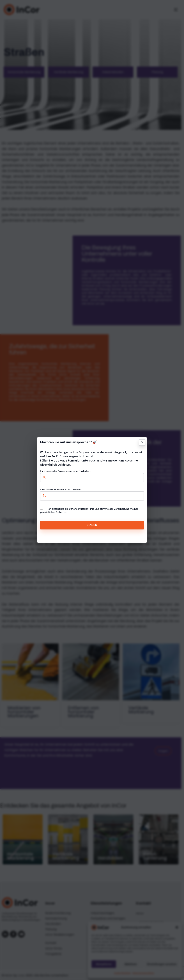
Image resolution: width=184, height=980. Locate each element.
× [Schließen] (142, 442)
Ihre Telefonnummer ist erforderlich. (92, 493)
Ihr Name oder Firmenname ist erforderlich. (92, 474)
